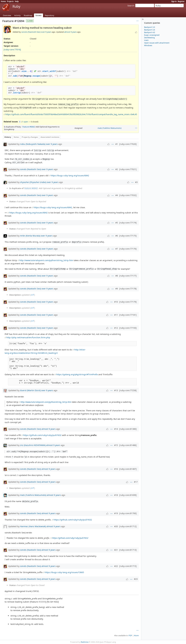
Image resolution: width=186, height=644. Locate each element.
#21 (116, 550)
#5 (117, 223)
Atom (136, 636)
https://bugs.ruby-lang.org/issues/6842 (70, 175)
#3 (136, 182)
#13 (116, 390)
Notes (16, 137)
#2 (117, 169)
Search (131, 6)
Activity (17, 15)
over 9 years (46, 32)
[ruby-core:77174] (128, 223)
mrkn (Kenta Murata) (30, 236)
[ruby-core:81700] (128, 513)
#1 (117, 144)
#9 (117, 289)
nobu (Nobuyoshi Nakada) (33, 144)
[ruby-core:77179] (128, 302)
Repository (49, 15)
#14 (116, 429)
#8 (117, 276)
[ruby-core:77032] (128, 195)
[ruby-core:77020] (128, 144)
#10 (116, 302)
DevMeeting (149, 38)
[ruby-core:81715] (128, 566)
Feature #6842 (29, 127)
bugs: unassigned (152, 35)
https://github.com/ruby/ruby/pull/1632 (42, 435)
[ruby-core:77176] (128, 249)
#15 (116, 445)
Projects (10, 1)
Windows (148, 45)
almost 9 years (70, 32)
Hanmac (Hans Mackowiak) (33, 526)
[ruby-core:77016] (12, 50)
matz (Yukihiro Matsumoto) (110, 128)
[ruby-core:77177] (128, 276)
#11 (116, 315)
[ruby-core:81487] (128, 469)
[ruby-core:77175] (128, 236)
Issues (39, 15)
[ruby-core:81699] (128, 495)
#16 (116, 469)
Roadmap (28, 15)
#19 (116, 513)
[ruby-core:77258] (128, 390)
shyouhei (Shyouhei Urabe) (33, 182)
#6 (117, 236)
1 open (25, 122)
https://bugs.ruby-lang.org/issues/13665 (64, 572)
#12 (116, 328)
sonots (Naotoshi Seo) (31, 32)
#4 (117, 195)
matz (146, 40)
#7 (117, 249)
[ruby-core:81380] (128, 429)
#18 (116, 495)
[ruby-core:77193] (128, 328)
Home (3, 1)
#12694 (42, 602)
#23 (136, 579)
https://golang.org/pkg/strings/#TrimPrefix (77, 374)
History (8, 137)
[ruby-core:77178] (128, 289)
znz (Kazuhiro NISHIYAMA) (33, 445)
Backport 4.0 (150, 32)
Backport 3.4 (150, 30)
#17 (136, 482)
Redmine (85, 642)
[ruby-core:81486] (128, 445)
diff (33, 295)
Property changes (30, 137)
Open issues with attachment (157, 43)
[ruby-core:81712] (128, 526)
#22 (116, 566)
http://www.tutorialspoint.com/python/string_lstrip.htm (46, 260)
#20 (116, 526)
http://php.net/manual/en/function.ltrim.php (28, 337)
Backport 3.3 (150, 27)
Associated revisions (50, 137)
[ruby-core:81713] (128, 550)
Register (181, 1)
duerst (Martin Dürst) (30, 390)
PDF (130, 636)
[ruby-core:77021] (128, 169)
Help (17, 1)
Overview (7, 15)
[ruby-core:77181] (128, 315)
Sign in (174, 1)
